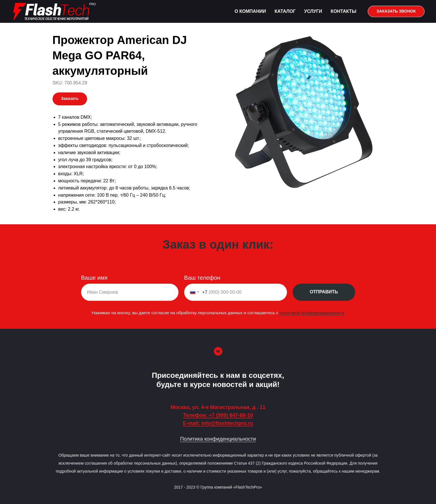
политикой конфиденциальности (311, 312)
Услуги (313, 11)
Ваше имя (95, 278)
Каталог (285, 11)
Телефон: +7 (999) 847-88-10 (218, 415)
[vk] (218, 351)
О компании (250, 11)
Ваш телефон (202, 278)
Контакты (343, 11)
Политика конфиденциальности (218, 439)
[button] (396, 11)
